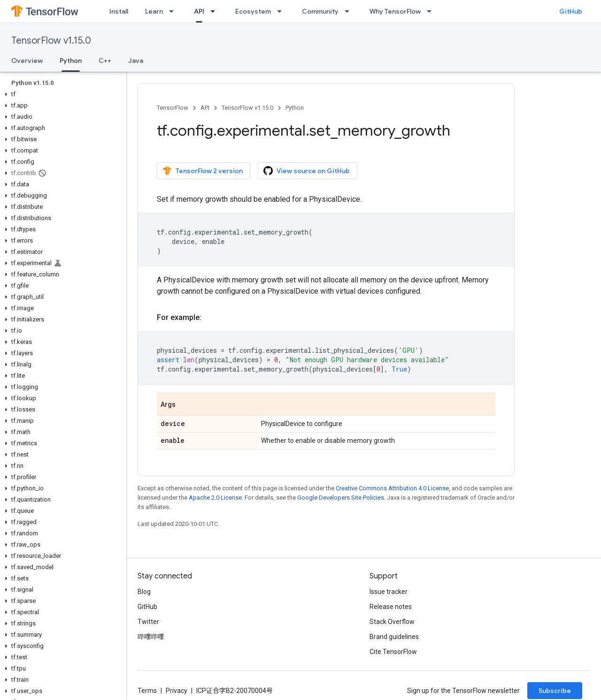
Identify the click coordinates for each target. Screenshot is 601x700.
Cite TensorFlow (393, 652)
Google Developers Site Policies (341, 498)
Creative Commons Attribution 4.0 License (392, 488)
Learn (154, 11)
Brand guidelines (394, 637)
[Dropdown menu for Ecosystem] (282, 11)
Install (119, 11)
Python (295, 108)
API (205, 108)
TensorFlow (173, 108)
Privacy (177, 691)
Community (320, 11)
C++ (105, 61)
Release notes (391, 607)
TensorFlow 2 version (203, 171)
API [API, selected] (199, 11)
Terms (147, 691)
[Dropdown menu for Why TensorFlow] (432, 11)
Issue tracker (389, 592)
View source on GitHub (307, 171)
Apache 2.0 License (215, 498)
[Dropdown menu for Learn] (174, 11)
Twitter (148, 622)
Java (136, 61)
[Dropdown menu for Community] (350, 11)
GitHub (571, 11)
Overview (27, 61)
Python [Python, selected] (71, 61)
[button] (61, 94)
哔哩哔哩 (151, 637)
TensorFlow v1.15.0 (51, 41)
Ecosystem (253, 11)
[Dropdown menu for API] (216, 11)
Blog (144, 592)
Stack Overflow (392, 622)
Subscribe (555, 691)
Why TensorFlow (395, 11)
